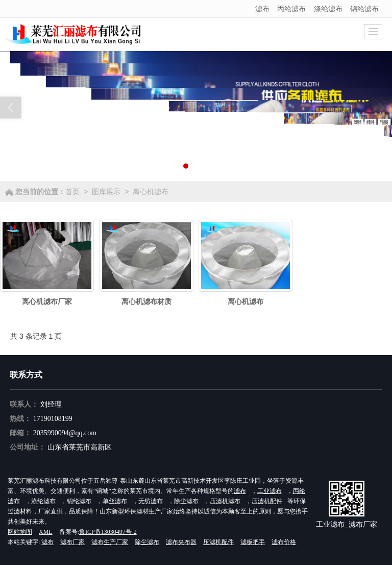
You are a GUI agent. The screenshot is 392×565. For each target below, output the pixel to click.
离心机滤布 (151, 192)
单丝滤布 (115, 501)
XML (46, 532)
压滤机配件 (267, 501)
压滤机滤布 (225, 501)
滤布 (262, 9)
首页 (72, 192)
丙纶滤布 (291, 9)
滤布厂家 (72, 542)
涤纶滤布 (328, 9)
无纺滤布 (151, 501)
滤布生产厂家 (110, 542)
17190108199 (53, 419)
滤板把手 (253, 542)
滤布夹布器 (181, 542)
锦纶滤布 (364, 9)
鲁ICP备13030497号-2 (108, 532)
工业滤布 (269, 491)
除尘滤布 (186, 501)
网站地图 (20, 532)
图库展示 (106, 192)
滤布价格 (284, 542)
